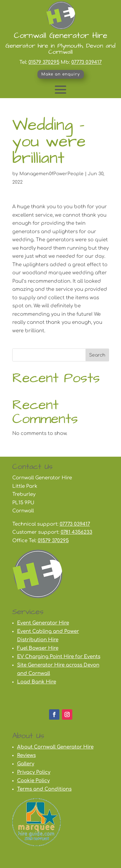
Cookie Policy (33, 781)
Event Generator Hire (43, 623)
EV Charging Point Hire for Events (59, 657)
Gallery (26, 764)
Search (97, 355)
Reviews (26, 755)
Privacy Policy (34, 772)
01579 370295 (44, 62)
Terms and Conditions (44, 789)
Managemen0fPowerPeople (51, 174)
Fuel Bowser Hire (38, 648)
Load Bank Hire (37, 682)
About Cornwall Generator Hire (55, 747)
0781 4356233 (76, 532)
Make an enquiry (61, 74)
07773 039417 (86, 62)
